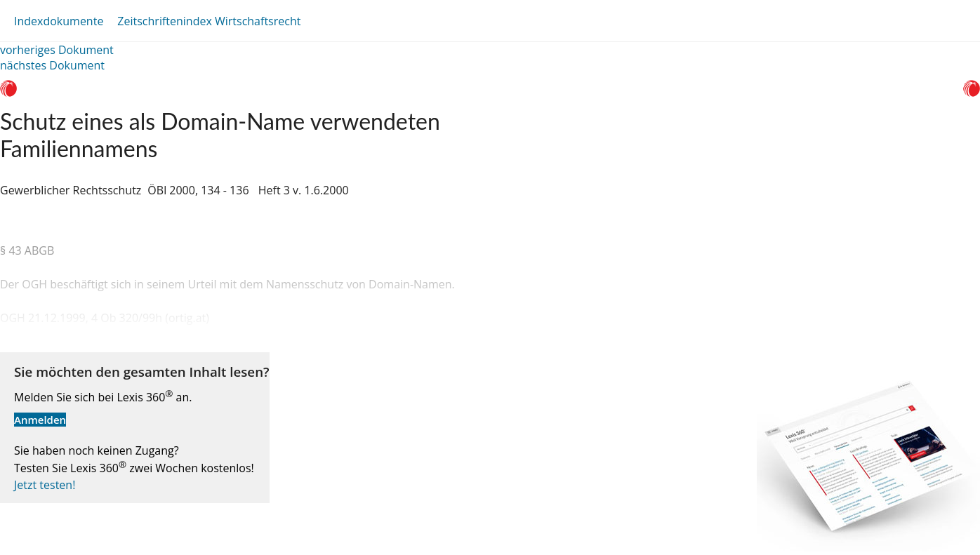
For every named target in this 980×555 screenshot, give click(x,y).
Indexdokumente (59, 21)
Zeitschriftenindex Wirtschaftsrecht (209, 21)
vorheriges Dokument (57, 50)
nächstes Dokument (52, 65)
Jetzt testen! (45, 485)
